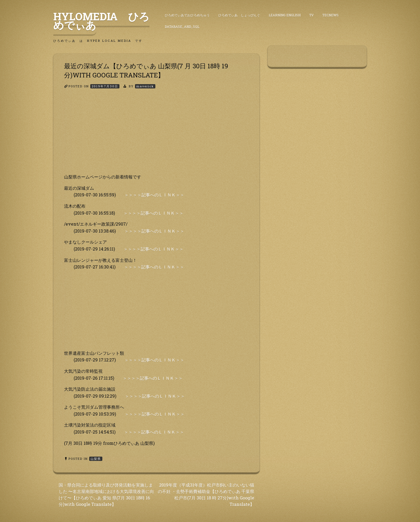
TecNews (330, 15)
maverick (145, 86)
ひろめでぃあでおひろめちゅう (187, 15)
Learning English (285, 15)
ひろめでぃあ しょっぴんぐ (239, 15)
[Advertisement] (156, 136)
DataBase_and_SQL (182, 27)
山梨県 (96, 459)
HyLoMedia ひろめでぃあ (101, 21)
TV (311, 15)
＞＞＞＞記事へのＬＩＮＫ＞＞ (154, 195)
